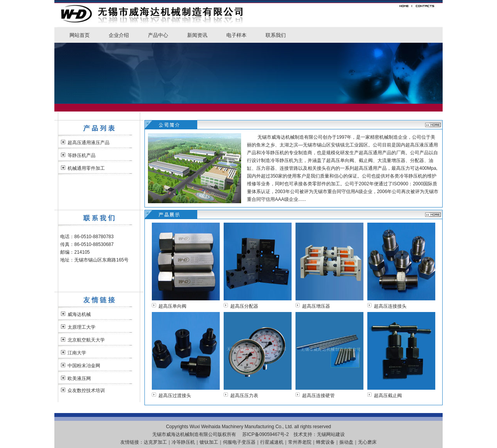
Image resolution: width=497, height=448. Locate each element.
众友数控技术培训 (86, 390)
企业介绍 (119, 35)
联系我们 (276, 35)
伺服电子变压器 (239, 442)
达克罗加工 (155, 442)
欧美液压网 (79, 378)
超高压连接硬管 (318, 396)
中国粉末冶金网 (84, 366)
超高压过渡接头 (175, 396)
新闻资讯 (197, 35)
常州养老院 (300, 442)
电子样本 (236, 35)
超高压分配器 (244, 306)
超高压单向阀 (172, 306)
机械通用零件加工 (86, 168)
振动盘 (346, 442)
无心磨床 (367, 442)
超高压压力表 (244, 396)
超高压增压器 (316, 306)
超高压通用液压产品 (89, 143)
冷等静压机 (183, 442)
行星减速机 (272, 442)
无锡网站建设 (331, 434)
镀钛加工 (209, 442)
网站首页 (80, 35)
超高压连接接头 (390, 306)
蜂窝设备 (325, 442)
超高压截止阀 (388, 396)
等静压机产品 (82, 155)
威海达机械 (79, 314)
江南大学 (77, 353)
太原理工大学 (82, 327)
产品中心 (158, 35)
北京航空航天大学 (86, 340)
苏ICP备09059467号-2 (266, 434)
